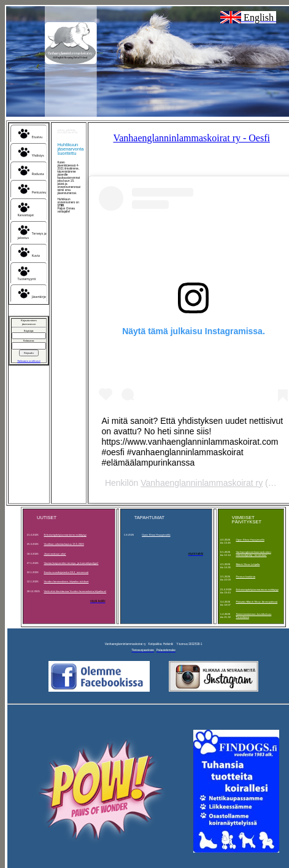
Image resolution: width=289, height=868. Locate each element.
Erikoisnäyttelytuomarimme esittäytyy (65, 535)
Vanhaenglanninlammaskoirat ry (202, 483)
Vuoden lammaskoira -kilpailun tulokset (66, 581)
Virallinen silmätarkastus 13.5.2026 (64, 544)
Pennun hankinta (245, 577)
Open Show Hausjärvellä (156, 535)
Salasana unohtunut (29, 361)
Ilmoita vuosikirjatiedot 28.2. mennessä (66, 572)
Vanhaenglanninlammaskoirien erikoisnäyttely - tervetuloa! (253, 553)
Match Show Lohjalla (248, 564)
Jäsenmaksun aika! (55, 554)
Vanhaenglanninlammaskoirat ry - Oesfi (191, 138)
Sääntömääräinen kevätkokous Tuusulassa (253, 616)
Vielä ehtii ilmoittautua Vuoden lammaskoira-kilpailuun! (75, 591)
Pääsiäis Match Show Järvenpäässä (256, 602)
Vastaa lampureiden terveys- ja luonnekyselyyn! (71, 563)
